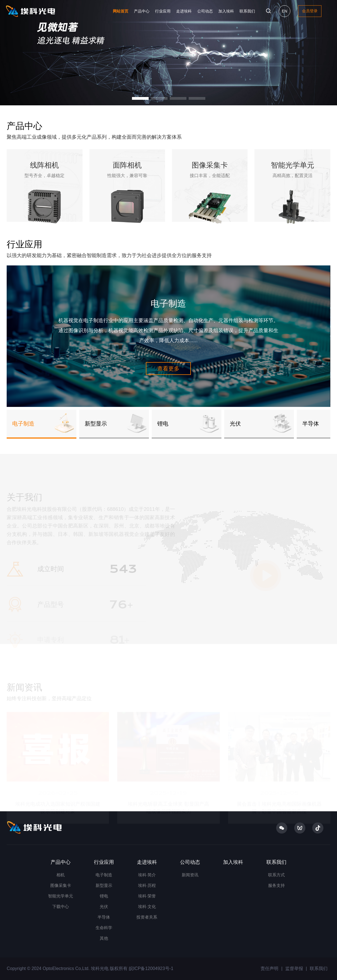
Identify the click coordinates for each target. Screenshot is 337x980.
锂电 (104, 896)
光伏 (104, 906)
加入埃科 (226, 11)
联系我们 (247, 11)
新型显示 (104, 885)
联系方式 (276, 875)
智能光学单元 (61, 896)
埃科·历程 (147, 885)
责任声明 (269, 968)
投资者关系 (147, 917)
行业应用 (163, 11)
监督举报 (294, 968)
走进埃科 (184, 11)
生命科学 (104, 928)
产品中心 (142, 11)
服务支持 (276, 885)
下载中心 (61, 906)
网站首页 (121, 11)
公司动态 (205, 11)
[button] (140, 98)
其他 (104, 938)
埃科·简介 (147, 875)
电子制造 (104, 875)
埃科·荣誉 (147, 896)
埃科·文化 (147, 906)
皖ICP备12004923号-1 (150, 968)
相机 (61, 875)
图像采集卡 (61, 885)
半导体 (104, 917)
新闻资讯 (190, 875)
